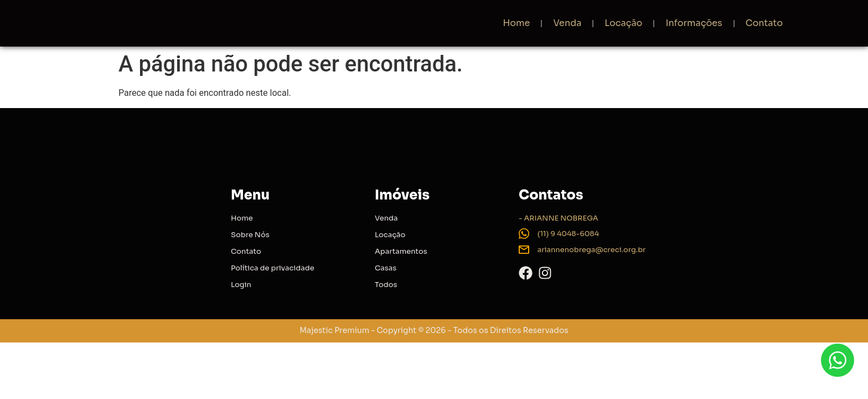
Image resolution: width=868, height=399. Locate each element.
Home (516, 23)
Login (241, 285)
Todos (386, 285)
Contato (764, 23)
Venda (567, 23)
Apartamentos (401, 251)
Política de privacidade (273, 268)
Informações (694, 23)
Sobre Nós (250, 235)
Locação (623, 23)
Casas (386, 268)
